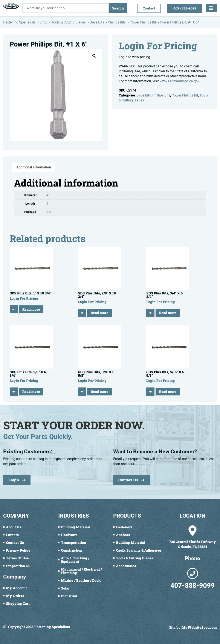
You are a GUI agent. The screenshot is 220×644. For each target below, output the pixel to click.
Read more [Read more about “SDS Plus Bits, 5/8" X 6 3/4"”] (31, 391)
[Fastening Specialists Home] (11, 6)
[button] (94, 56)
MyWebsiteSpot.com (199, 627)
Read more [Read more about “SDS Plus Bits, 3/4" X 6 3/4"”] (168, 313)
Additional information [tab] (34, 167)
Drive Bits (144, 95)
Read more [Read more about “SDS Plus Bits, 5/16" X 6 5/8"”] (168, 391)
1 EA (49, 212)
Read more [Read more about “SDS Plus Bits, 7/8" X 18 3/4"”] (99, 313)
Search (118, 8)
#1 (48, 195)
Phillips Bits (161, 95)
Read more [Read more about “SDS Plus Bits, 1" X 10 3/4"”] (31, 309)
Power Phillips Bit (185, 95)
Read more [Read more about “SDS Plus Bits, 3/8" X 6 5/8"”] (99, 391)
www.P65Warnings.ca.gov (179, 81)
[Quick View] (14, 309)
